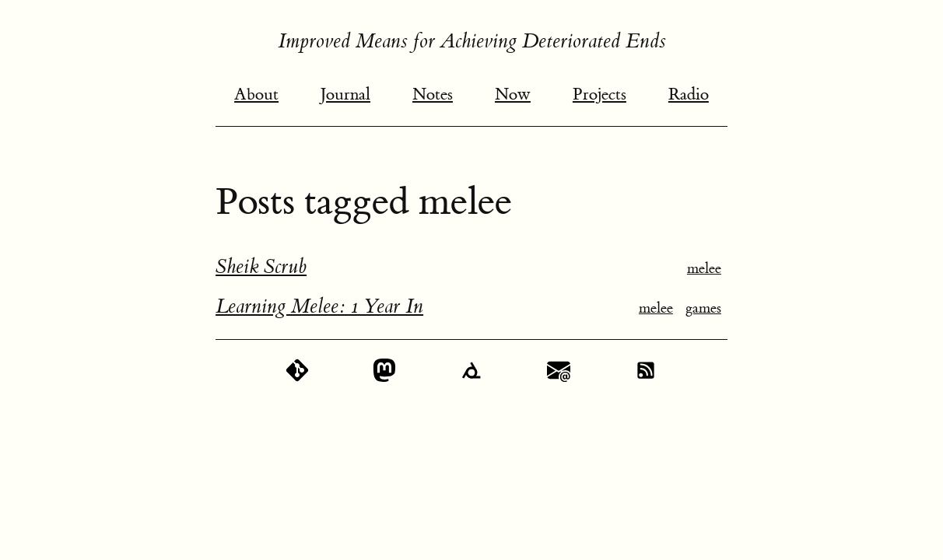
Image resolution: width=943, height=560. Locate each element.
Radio (689, 94)
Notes (433, 94)
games (703, 308)
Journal (345, 94)
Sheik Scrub (261, 267)
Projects (599, 94)
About (256, 94)
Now (513, 94)
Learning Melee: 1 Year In (319, 306)
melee (704, 269)
